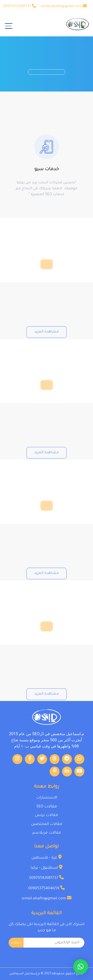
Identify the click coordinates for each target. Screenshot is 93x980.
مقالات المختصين (47, 824)
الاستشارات (47, 798)
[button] (81, 967)
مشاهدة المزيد (46, 339)
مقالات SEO (47, 807)
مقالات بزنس (46, 815)
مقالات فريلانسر (47, 833)
